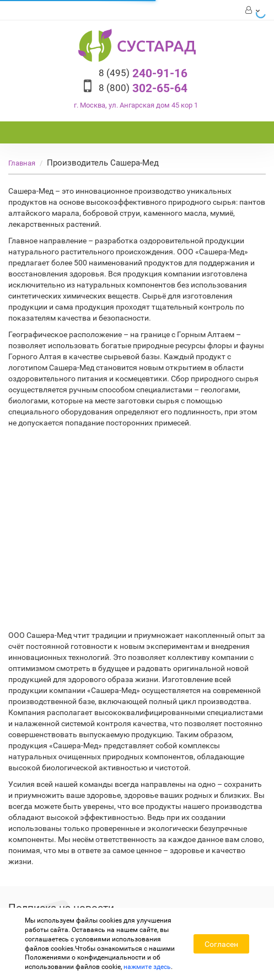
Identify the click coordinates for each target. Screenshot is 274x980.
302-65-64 (143, 88)
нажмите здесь (147, 967)
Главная (22, 163)
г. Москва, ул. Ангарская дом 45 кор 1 (136, 105)
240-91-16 (143, 73)
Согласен (221, 944)
